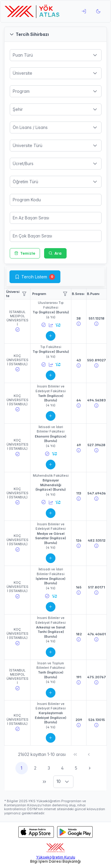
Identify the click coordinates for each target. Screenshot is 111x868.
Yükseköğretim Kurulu (56, 857)
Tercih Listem (34, 277)
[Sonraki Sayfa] (90, 768)
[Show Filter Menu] (24, 294)
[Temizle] (25, 253)
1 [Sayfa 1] (21, 768)
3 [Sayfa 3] (49, 768)
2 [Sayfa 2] (35, 768)
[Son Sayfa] (44, 782)
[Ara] (55, 253)
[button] (55, 34)
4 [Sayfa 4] (62, 768)
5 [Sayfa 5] (76, 768)
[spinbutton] (56, 200)
